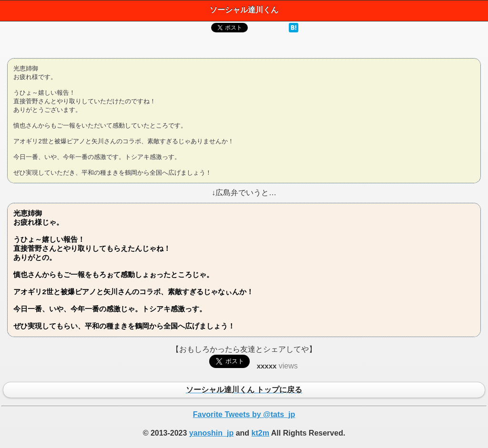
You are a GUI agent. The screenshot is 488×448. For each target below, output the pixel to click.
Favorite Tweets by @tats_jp (244, 414)
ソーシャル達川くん (244, 10)
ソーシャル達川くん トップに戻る (244, 390)
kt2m (260, 433)
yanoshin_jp (211, 433)
